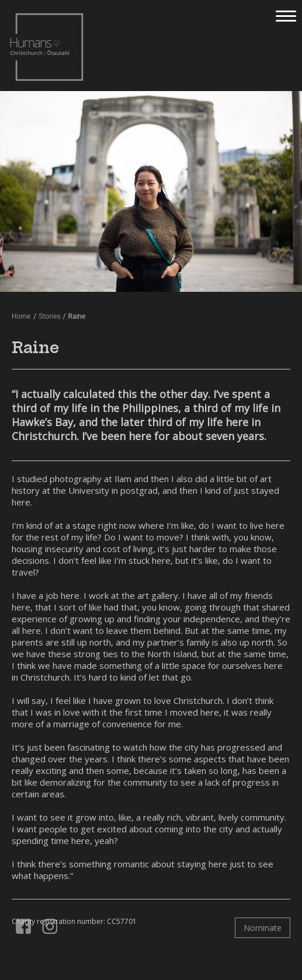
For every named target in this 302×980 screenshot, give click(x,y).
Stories (49, 316)
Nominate (263, 928)
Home (21, 316)
